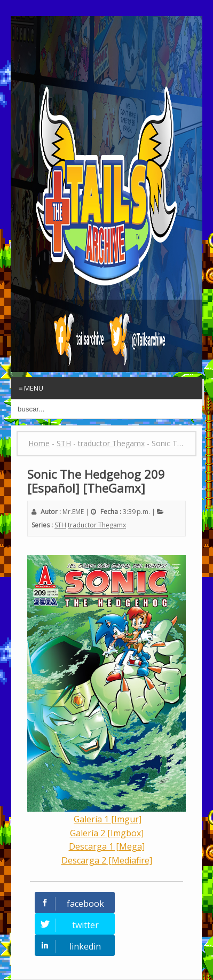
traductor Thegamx (97, 525)
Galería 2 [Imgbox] (107, 833)
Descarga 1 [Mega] (107, 846)
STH (60, 525)
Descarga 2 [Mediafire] (107, 860)
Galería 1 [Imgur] (108, 819)
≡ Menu (31, 388)
